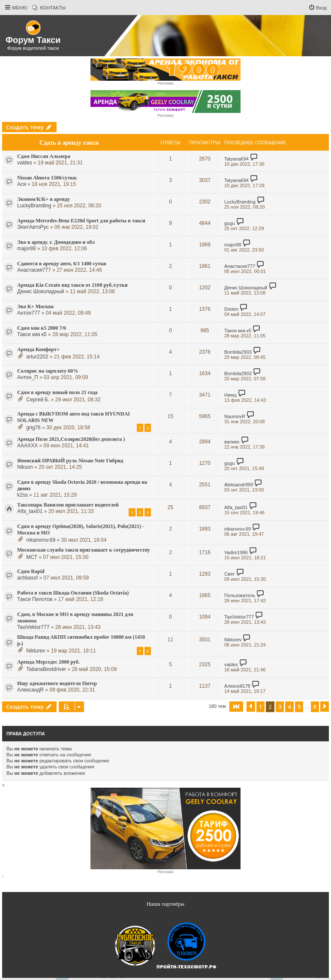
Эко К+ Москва (35, 306)
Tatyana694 (236, 159)
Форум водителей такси (33, 48)
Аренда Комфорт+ (38, 349)
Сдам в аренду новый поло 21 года (57, 392)
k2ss (23, 495)
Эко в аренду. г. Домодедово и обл (56, 242)
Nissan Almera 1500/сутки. (47, 178)
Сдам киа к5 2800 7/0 (42, 328)
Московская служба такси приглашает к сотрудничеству (84, 550)
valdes (25, 163)
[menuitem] (49, 8)
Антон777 (29, 313)
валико (232, 442)
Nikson (25, 467)
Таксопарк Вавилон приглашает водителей (68, 505)
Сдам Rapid (31, 571)
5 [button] (299, 707)
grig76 (33, 428)
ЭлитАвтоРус (33, 227)
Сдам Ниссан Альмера (44, 156)
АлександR (30, 690)
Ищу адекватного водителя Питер (57, 683)
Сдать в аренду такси (69, 143)
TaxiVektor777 (33, 627)
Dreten (231, 309)
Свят (230, 574)
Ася (22, 184)
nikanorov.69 (41, 540)
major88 (26, 249)
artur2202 (37, 357)
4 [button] (289, 707)
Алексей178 (237, 686)
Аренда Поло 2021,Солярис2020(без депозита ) (71, 439)
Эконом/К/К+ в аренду (44, 199)
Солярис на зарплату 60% (48, 371)
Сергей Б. (38, 400)
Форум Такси (33, 40)
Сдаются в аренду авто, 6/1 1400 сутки (62, 264)
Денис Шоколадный (41, 291)
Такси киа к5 (32, 334)
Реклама (165, 83)
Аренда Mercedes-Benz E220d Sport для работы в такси (81, 221)
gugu (229, 223)
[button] (236, 707)
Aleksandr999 (239, 485)
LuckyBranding (34, 206)
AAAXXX (27, 446)
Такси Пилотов (35, 599)
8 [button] (315, 707)
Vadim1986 (236, 552)
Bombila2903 (238, 352)
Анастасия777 (34, 270)
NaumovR (235, 416)
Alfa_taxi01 (30, 511)
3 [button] (280, 707)
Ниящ (230, 395)
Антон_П (28, 377)
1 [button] (260, 707)
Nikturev (36, 651)
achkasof (27, 578)
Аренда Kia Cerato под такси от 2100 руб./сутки (72, 285)
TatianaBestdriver (46, 669)
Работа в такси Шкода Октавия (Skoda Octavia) (73, 593)
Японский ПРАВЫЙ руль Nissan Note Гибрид (70, 461)
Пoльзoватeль (240, 595)
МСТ (32, 557)
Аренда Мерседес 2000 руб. (48, 662)
